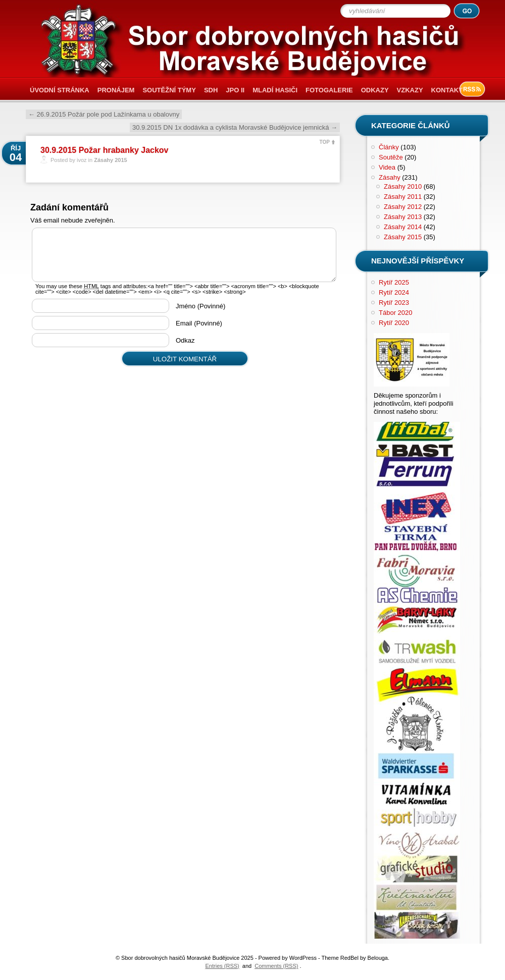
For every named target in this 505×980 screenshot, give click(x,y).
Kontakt (447, 90)
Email (199, 323)
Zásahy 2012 (403, 207)
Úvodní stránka (60, 90)
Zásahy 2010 (403, 186)
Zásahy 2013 (403, 217)
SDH (211, 90)
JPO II (235, 90)
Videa (387, 167)
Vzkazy (410, 90)
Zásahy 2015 (110, 160)
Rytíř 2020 (394, 323)
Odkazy (375, 90)
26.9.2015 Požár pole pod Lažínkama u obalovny (104, 114)
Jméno (200, 306)
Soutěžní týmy (169, 90)
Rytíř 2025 (394, 282)
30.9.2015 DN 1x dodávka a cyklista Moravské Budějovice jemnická (235, 127)
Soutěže (391, 157)
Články (389, 147)
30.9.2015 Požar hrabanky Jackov (105, 150)
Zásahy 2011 (403, 197)
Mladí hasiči (275, 90)
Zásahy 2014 (403, 227)
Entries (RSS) (222, 966)
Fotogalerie (329, 90)
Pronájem (116, 90)
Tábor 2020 (396, 313)
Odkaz (185, 340)
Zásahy (390, 177)
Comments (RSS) (276, 966)
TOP (325, 142)
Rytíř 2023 (394, 303)
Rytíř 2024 (394, 292)
